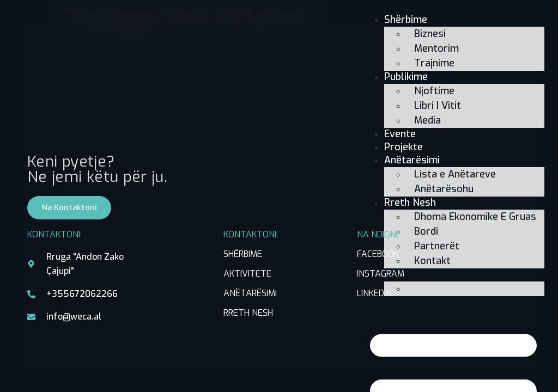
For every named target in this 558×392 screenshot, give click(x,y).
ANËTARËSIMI (250, 293)
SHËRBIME (243, 254)
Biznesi (430, 34)
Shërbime (406, 20)
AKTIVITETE (247, 274)
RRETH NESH (248, 313)
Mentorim (436, 48)
